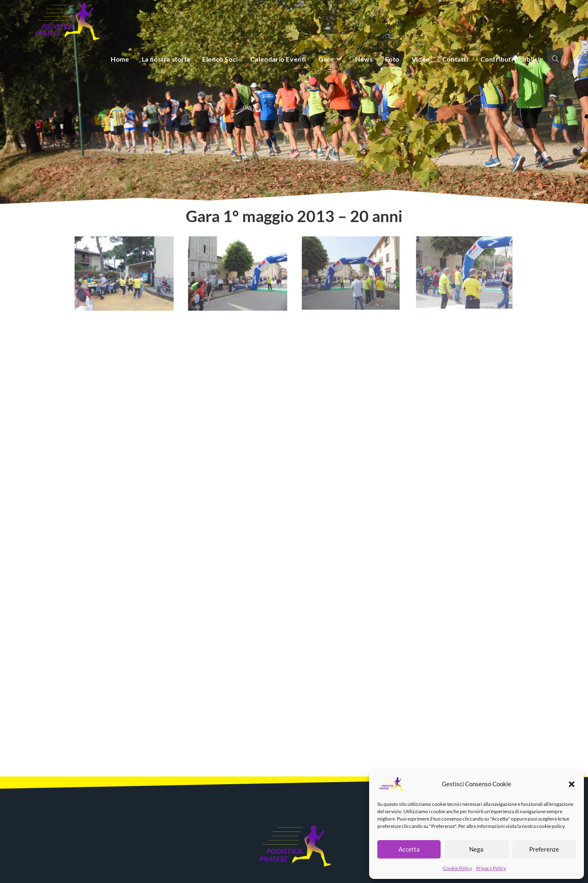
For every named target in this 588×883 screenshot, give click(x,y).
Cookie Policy (458, 868)
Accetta (409, 849)
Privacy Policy (491, 868)
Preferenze (544, 849)
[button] (572, 784)
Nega (476, 849)
